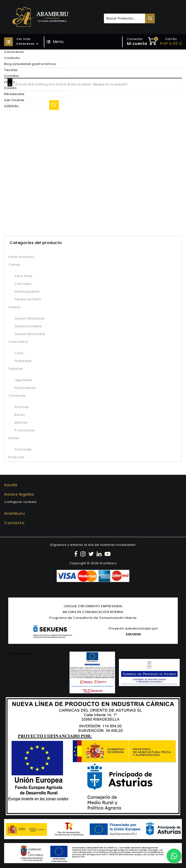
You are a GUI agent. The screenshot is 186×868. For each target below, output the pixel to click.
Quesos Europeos (28, 326)
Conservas (17, 396)
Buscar (150, 18)
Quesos (14, 307)
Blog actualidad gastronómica (30, 64)
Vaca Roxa (23, 276)
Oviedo (10, 88)
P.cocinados (25, 430)
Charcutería (18, 342)
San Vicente (14, 100)
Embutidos (23, 361)
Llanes (9, 82)
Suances (12, 106)
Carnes (14, 265)
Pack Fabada (25, 388)
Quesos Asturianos (30, 318)
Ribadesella (14, 94)
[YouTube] (108, 554)
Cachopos (23, 284)
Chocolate (23, 449)
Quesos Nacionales (30, 334)
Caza (19, 353)
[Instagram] (84, 554)
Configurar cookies (20, 502)
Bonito (20, 415)
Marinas (21, 422)
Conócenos (14, 52)
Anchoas (22, 407)
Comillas (12, 76)
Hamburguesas (27, 291)
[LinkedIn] (100, 554)
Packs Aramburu (22, 257)
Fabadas (16, 369)
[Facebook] (77, 554)
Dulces (14, 438)
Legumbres (23, 380)
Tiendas (11, 70)
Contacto (12, 58)
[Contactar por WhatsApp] (174, 856)
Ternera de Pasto (28, 299)
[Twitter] (92, 554)
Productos (17, 457)
